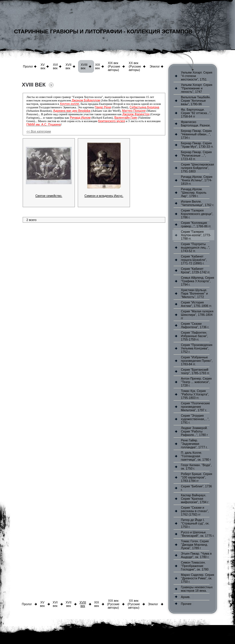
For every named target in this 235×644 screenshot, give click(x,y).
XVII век (68, 66)
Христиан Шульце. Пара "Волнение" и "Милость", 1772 (194, 293)
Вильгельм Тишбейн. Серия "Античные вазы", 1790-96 (196, 101)
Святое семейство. (49, 196)
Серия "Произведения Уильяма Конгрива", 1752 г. (197, 348)
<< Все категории (39, 131)
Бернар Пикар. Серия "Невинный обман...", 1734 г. (196, 134)
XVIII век (84, 66)
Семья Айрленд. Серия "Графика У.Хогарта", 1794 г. (198, 281)
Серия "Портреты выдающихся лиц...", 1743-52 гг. (196, 247)
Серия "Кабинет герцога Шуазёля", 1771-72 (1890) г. (194, 260)
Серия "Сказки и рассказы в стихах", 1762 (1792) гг (195, 511)
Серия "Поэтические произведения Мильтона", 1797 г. (196, 407)
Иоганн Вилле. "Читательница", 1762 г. (198, 203)
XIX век (98, 66)
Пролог (28, 66)
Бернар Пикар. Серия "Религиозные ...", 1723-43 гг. (196, 155)
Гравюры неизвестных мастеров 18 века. (197, 589)
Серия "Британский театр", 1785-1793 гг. (195, 371)
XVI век (55, 66)
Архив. (186, 597)
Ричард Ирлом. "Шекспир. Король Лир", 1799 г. (194, 193)
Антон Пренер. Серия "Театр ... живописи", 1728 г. (196, 382)
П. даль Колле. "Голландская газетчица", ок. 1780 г (196, 456)
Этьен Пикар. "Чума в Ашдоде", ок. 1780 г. (196, 555)
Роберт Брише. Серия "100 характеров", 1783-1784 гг (197, 477)
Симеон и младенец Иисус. (104, 196)
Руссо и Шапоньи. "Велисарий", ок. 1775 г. (198, 534)
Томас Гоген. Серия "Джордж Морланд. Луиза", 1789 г (195, 545)
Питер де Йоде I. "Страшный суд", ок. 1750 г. (195, 523)
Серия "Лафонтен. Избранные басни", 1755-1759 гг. (195, 336)
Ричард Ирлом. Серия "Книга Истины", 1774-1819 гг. (197, 180)
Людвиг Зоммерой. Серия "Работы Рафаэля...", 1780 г (195, 431)
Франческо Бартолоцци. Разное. (196, 124)
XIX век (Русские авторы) (114, 66)
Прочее (186, 604)
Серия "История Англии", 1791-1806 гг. (197, 304)
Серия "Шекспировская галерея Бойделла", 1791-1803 (198, 168)
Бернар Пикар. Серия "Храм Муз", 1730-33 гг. (197, 145)
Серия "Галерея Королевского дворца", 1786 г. (197, 214)
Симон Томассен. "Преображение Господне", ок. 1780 (195, 566)
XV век (43, 66)
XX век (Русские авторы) (135, 66)
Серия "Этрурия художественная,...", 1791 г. (195, 419)
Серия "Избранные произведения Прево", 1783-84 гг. (197, 361)
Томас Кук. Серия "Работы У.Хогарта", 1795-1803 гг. (195, 394)
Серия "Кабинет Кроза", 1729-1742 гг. (196, 270)
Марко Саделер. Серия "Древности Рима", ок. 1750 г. (198, 578)
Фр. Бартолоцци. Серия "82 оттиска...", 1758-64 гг (196, 113)
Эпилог (155, 66)
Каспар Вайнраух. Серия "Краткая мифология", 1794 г (195, 499)
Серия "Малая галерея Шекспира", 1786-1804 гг (197, 315)
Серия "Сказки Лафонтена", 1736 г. (195, 325)
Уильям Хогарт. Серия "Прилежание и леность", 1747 (197, 88)
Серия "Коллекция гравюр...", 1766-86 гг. (196, 224)
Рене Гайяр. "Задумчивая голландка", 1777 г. (194, 444)
